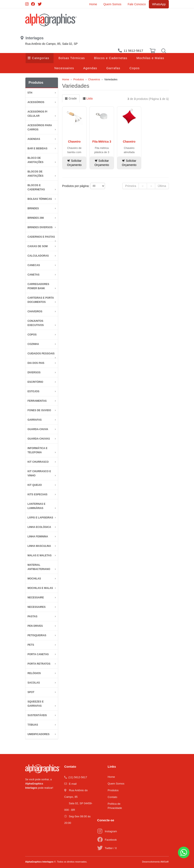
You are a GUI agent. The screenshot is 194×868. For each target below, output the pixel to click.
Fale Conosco (137, 4)
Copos (135, 68)
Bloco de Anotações (35, 160)
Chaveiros (35, 311)
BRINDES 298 (36, 218)
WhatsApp (159, 4)
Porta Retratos (39, 664)
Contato (113, 797)
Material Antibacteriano (39, 567)
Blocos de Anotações (35, 174)
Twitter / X (111, 848)
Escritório (35, 382)
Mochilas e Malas (150, 58)
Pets (31, 645)
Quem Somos (112, 4)
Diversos (34, 372)
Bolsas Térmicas (72, 58)
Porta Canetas (38, 654)
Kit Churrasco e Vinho (39, 473)
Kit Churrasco (38, 462)
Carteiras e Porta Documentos (41, 300)
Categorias (41, 58)
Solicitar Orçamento (74, 163)
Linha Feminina (38, 537)
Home (93, 4)
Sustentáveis (37, 715)
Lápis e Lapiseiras (40, 518)
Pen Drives (35, 626)
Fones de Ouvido (39, 410)
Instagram (111, 831)
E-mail (73, 784)
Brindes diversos (40, 227)
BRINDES (33, 208)
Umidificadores (39, 734)
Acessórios (36, 102)
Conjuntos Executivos (36, 323)
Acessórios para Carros (40, 127)
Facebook (111, 840)
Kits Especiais (37, 494)
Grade (71, 98)
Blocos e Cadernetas (111, 58)
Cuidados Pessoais (41, 354)
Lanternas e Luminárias (36, 506)
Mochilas (34, 579)
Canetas (33, 275)
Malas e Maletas (39, 555)
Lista (88, 98)
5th (30, 93)
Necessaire (36, 598)
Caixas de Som (38, 246)
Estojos (33, 391)
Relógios (34, 673)
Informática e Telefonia (37, 450)
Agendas (90, 68)
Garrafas (113, 68)
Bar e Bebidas (37, 148)
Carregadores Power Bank (38, 286)
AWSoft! (165, 862)
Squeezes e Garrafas (36, 704)
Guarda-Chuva (38, 429)
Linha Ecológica (39, 527)
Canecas (34, 265)
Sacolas (34, 683)
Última (162, 186)
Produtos (79, 80)
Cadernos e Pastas (41, 237)
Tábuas (33, 725)
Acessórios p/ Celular (37, 114)
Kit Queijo (35, 485)
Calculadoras (38, 256)
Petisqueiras (37, 635)
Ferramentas (37, 401)
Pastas (32, 616)
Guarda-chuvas (39, 439)
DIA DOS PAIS (36, 363)
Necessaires (64, 68)
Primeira (131, 186)
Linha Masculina (39, 546)
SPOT (31, 692)
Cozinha (33, 344)
